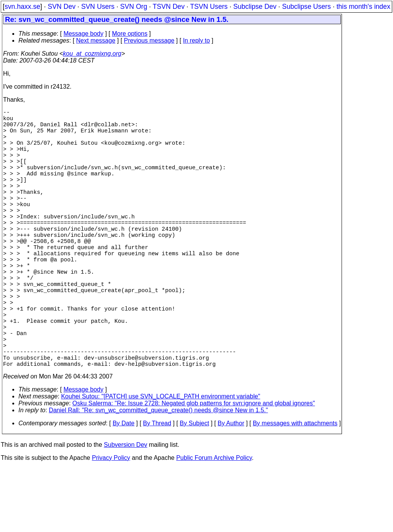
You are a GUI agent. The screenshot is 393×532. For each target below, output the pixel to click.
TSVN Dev (169, 7)
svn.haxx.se (22, 7)
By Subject (194, 488)
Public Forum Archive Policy (214, 522)
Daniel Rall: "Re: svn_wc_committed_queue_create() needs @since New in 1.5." (158, 475)
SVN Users (98, 7)
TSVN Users (209, 7)
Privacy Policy (111, 522)
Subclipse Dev (255, 7)
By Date (123, 488)
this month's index (363, 7)
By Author (231, 488)
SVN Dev (61, 7)
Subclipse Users (306, 7)
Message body (83, 34)
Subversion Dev (126, 509)
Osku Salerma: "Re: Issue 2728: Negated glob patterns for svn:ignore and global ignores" (194, 468)
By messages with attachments (295, 488)
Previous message (149, 40)
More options (130, 34)
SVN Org (134, 7)
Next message (96, 40)
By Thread (157, 488)
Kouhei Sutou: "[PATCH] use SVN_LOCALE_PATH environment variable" (161, 461)
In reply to (196, 40)
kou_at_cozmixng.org (92, 54)
